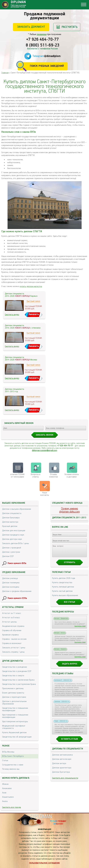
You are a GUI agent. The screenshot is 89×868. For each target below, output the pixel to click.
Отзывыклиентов (54, 476)
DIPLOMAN (41, 817)
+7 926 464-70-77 (42, 40)
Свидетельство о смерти (13, 676)
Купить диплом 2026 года (64, 581)
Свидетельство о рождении (15, 667)
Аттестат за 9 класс (11, 618)
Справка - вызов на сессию (14, 639)
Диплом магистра (10, 522)
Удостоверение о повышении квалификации (15, 716)
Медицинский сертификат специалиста (14, 727)
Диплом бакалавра (11, 518)
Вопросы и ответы (36, 476)
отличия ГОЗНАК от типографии (17, 476)
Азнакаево (7, 788)
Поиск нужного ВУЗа (17, 563)
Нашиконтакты (45, 494)
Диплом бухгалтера (61, 774)
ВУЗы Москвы (8, 752)
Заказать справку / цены (13, 652)
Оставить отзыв (69, 741)
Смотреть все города (12, 807)
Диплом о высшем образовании (17, 509)
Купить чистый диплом (62, 594)
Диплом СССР (8, 556)
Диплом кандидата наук (13, 535)
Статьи (5, 760)
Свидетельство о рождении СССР (17, 671)
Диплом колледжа (11, 587)
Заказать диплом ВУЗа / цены (15, 543)
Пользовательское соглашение (45, 863)
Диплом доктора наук (12, 539)
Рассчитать (70, 27)
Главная (5, 73)
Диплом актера (59, 766)
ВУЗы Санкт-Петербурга (13, 756)
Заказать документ (31, 27)
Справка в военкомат (12, 643)
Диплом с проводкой (12, 548)
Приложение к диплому (13, 689)
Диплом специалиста (12, 513)
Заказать (34, 314)
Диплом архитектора (62, 770)
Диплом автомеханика (62, 757)
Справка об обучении (12, 630)
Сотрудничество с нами (13, 765)
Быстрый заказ (33, 301)
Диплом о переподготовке (14, 697)
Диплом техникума (11, 583)
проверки (42, 34)
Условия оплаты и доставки (72, 476)
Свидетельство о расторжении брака (19, 684)
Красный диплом (10, 526)
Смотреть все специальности (65, 781)
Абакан (5, 784)
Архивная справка (10, 635)
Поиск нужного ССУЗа (17, 598)
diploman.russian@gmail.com (45, 451)
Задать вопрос (70, 666)
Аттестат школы (9, 622)
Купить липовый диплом (63, 589)
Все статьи (69, 604)
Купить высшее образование (65, 598)
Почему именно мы (11, 769)
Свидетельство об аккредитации (17, 737)
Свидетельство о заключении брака (18, 680)
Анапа (5, 801)
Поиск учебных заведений (47, 66)
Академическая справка (13, 626)
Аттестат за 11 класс (12, 613)
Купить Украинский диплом (14, 733)
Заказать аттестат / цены (14, 648)
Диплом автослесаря (62, 762)
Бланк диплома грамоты (13, 693)
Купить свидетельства (62, 585)
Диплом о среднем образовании (17, 591)
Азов (4, 793)
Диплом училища (10, 578)
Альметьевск (8, 797)
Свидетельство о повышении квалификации (15, 709)
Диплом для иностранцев (14, 531)
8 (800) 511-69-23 (43, 45)
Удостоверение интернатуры (15, 722)
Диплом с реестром (11, 552)
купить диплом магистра (31, 286)
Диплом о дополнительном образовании (14, 703)
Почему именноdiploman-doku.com (69, 510)
